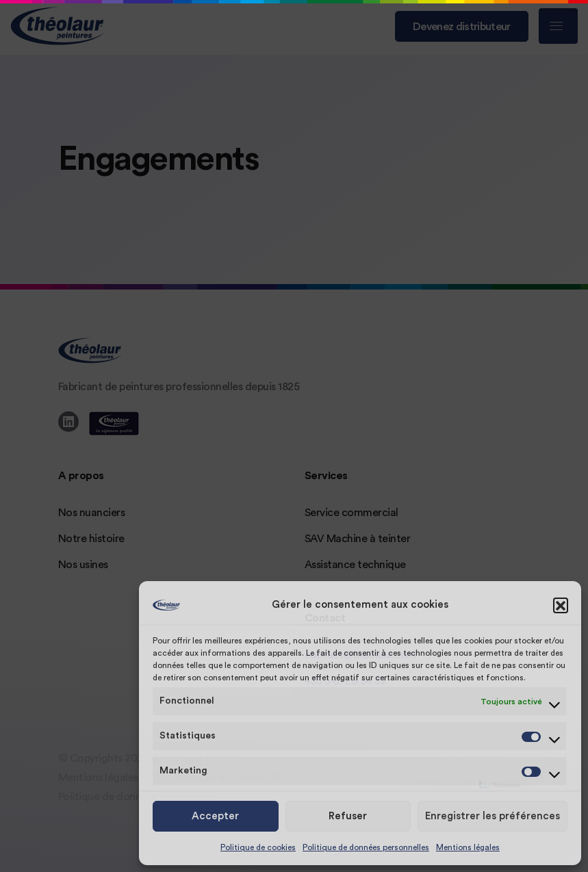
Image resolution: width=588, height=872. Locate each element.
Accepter (215, 816)
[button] (561, 605)
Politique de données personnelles (366, 847)
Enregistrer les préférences (493, 816)
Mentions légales (468, 847)
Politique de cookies (258, 847)
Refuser (348, 816)
